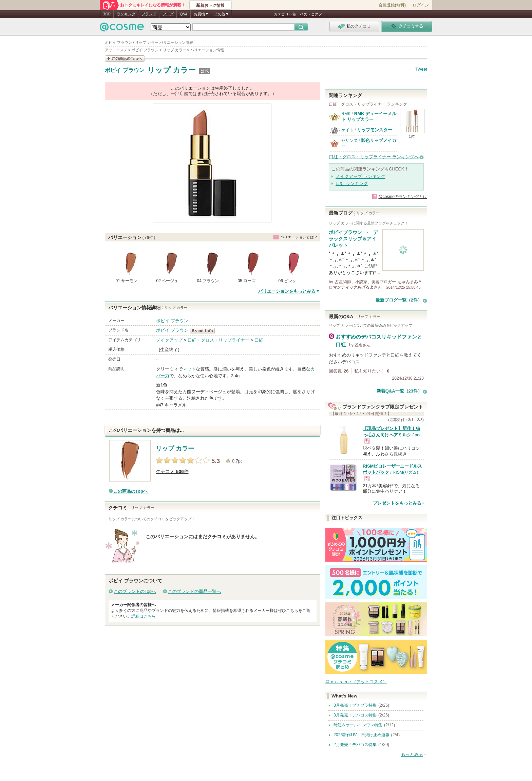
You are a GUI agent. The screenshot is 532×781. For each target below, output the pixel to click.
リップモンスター (375, 130)
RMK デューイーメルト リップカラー (369, 116)
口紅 (259, 340)
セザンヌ (349, 141)
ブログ (168, 14)
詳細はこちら (144, 616)
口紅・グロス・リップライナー (218, 340)
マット (189, 369)
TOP (107, 14)
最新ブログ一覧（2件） (399, 300)
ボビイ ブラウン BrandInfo (204, 331)
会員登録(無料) (392, 5)
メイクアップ (169, 340)
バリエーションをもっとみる (287, 291)
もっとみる (412, 754)
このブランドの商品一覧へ (194, 591)
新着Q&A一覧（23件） (399, 391)
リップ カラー (172, 70)
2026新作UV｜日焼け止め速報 (362, 735)
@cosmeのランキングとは (403, 197)
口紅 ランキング (352, 184)
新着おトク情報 (210, 5)
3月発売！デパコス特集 (355, 715)
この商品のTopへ (130, 491)
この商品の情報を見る (125, 59)
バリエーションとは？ (299, 237)
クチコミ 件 (172, 471)
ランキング (126, 14)
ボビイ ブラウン (125, 70)
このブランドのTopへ (135, 591)
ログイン (421, 5)
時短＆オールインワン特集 (358, 725)
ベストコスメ (311, 14)
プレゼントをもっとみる (397, 503)
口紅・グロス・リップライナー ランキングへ (374, 157)
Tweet (421, 69)
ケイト (347, 130)
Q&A (184, 14)
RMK (346, 114)
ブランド (149, 14)
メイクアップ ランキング (360, 176)
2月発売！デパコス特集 (355, 745)
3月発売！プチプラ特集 (355, 705)
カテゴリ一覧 (285, 14)
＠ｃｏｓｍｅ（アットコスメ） (356, 682)
